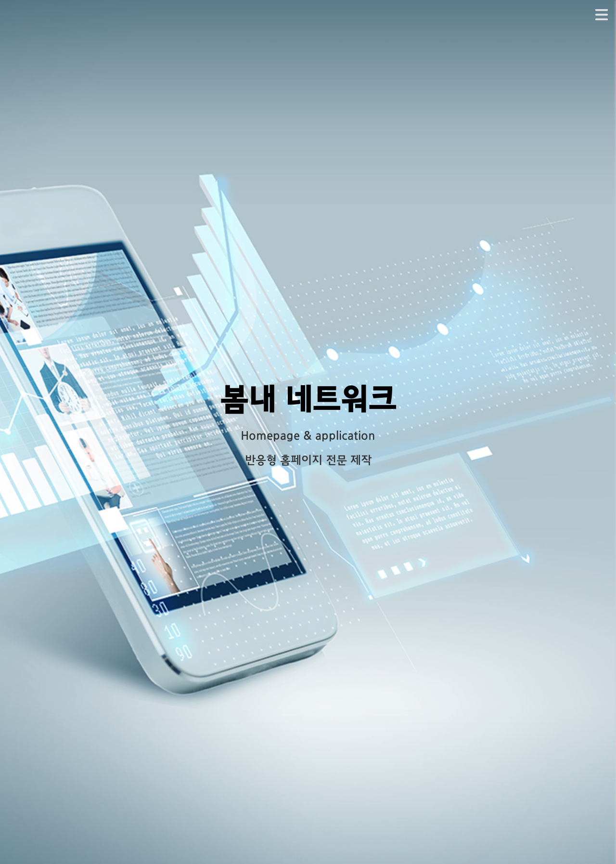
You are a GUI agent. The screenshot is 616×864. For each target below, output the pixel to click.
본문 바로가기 (0, 0)
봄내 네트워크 (308, 402)
